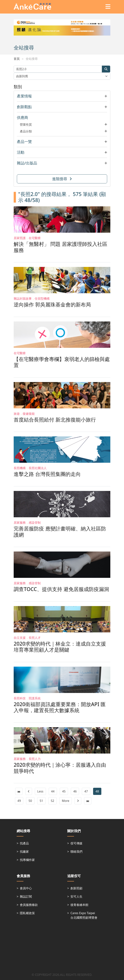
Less (40, 791)
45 (64, 791)
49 (19, 801)
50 (30, 801)
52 (52, 801)
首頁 (17, 59)
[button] (62, 96)
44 (53, 791)
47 (86, 791)
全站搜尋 (32, 59)
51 (41, 801)
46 (75, 791)
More (66, 801)
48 (97, 791)
